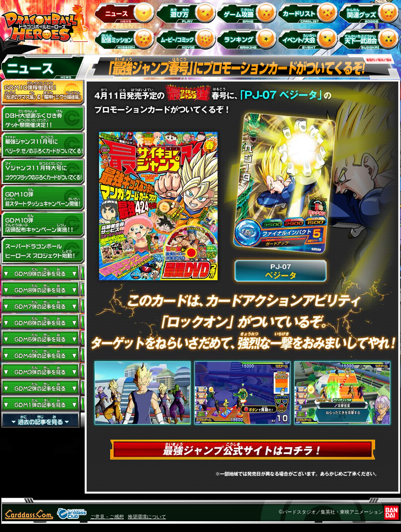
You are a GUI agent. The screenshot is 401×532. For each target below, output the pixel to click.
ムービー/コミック (187, 39)
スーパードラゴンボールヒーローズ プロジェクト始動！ (43, 251)
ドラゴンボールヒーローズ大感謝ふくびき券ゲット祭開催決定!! (43, 119)
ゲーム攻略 (248, 12)
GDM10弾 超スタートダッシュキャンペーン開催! (43, 198)
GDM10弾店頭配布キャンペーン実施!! (43, 225)
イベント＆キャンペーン (309, 39)
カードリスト (309, 12)
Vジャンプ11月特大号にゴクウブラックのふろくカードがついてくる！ (43, 172)
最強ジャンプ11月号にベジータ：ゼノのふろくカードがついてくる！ (43, 145)
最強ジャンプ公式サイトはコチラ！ (243, 450)
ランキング (248, 39)
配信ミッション (126, 39)
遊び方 (187, 12)
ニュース (126, 12)
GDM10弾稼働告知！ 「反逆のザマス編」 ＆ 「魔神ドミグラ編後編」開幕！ (43, 93)
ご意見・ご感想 (107, 517)
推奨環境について (147, 517)
